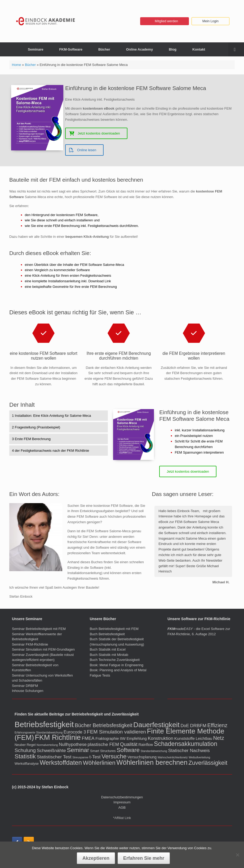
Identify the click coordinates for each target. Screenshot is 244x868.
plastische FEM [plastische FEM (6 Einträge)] (103, 744)
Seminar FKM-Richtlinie (30, 644)
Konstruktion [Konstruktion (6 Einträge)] (161, 738)
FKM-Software (71, 49)
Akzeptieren (96, 858)
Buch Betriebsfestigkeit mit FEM (114, 629)
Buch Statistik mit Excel (108, 649)
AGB (122, 807)
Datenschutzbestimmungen (122, 797)
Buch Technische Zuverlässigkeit (115, 660)
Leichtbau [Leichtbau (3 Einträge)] (204, 739)
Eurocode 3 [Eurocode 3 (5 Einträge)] (75, 732)
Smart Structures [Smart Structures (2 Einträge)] (103, 751)
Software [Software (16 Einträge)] (128, 750)
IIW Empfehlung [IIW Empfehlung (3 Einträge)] (133, 739)
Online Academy (139, 49)
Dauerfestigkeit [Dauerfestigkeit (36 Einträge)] (156, 725)
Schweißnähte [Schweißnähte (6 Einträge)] (51, 750)
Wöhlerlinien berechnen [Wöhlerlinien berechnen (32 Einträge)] (152, 762)
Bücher (104, 49)
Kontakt (199, 49)
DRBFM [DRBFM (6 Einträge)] (198, 726)
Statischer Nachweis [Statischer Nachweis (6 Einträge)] (189, 750)
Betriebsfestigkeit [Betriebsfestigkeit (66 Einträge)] (44, 724)
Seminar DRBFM (25, 686)
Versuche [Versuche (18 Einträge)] (114, 756)
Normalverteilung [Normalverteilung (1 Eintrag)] (47, 745)
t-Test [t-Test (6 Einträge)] (95, 757)
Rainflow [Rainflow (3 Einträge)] (146, 745)
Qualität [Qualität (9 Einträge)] (129, 744)
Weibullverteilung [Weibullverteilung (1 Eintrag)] (199, 757)
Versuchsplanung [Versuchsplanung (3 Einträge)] (142, 757)
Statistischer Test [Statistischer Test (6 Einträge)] (54, 757)
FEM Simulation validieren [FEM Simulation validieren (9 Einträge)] (116, 732)
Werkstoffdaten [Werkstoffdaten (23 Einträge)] (61, 762)
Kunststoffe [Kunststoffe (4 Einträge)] (185, 738)
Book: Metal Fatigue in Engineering (117, 665)
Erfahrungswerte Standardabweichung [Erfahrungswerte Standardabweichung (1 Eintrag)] (39, 732)
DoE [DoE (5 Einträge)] (185, 726)
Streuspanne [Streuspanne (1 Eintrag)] (80, 757)
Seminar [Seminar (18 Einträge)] (78, 750)
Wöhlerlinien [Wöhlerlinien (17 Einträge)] (99, 763)
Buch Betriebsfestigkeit (107, 634)
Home (17, 65)
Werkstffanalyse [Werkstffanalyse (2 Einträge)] (27, 764)
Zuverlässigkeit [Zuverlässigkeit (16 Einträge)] (208, 763)
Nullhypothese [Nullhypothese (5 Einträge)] (73, 744)
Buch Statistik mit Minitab (109, 655)
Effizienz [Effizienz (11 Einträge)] (218, 725)
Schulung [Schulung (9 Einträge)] (25, 750)
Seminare (36, 49)
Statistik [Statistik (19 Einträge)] (25, 756)
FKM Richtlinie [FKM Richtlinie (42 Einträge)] (58, 737)
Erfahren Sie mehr (144, 858)
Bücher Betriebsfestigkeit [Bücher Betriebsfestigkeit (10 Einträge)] (104, 725)
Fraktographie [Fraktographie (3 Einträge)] (107, 739)
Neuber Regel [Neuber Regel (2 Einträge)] (25, 745)
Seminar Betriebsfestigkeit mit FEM (39, 629)
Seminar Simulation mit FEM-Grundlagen (43, 649)
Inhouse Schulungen (28, 691)
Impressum (122, 802)
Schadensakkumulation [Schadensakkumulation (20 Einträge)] (186, 744)
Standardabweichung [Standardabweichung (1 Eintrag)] (154, 751)
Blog (173, 49)
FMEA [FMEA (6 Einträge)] (88, 738)
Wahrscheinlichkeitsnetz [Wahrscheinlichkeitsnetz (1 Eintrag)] (173, 757)
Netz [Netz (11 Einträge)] (219, 738)
